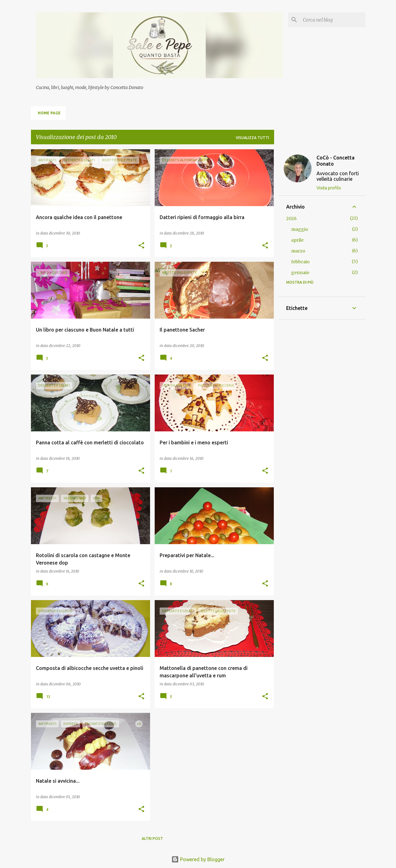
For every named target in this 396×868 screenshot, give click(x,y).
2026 (291, 218)
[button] (141, 246)
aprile (297, 240)
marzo (298, 251)
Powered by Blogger (198, 859)
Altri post (152, 838)
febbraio (300, 262)
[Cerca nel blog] (333, 20)
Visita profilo (329, 188)
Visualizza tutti (252, 138)
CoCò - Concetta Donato (336, 161)
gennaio (300, 273)
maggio (300, 229)
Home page (49, 113)
